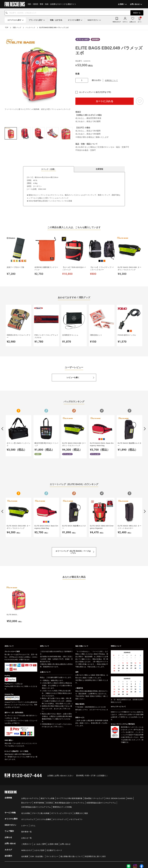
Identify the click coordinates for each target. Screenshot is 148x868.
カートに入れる (105, 101)
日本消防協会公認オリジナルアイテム (36, 780)
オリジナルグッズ (60, 793)
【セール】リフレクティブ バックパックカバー (65, 259)
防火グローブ (26, 776)
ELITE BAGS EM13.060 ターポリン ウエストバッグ (82, 259)
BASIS (130, 772)
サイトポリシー (52, 830)
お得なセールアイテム (30, 772)
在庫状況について (111, 80)
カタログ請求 (39, 824)
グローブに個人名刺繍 (41, 787)
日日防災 (49, 776)
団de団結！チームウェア (94, 772)
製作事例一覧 (26, 805)
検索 (137, 13)
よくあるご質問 (40, 817)
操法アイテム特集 (48, 772)
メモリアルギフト (76, 793)
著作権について (139, 853)
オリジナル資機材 (44, 793)
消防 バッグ (17, 27)
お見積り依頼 (53, 817)
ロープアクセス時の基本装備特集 (69, 772)
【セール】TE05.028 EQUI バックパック (48, 259)
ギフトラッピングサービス (62, 787)
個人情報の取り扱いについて (72, 830)
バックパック (30, 27)
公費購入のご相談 (81, 787)
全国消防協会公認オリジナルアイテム (101, 776)
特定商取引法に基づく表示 (95, 830)
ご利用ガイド (26, 817)
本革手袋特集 (39, 776)
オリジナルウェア (28, 793)
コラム (33, 799)
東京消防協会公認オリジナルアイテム (70, 776)
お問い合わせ (65, 817)
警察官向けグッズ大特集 (62, 780)
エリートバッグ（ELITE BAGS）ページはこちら (73, 531)
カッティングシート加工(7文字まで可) (95, 92)
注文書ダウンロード (54, 824)
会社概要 (25, 830)
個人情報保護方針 (108, 853)
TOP (7, 27)
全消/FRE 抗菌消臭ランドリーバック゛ (31, 259)
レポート (25, 799)
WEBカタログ (27, 824)
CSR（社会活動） (37, 830)
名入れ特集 (26, 787)
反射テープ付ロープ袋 (13, 258)
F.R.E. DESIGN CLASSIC (116, 772)
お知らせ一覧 (26, 811)
